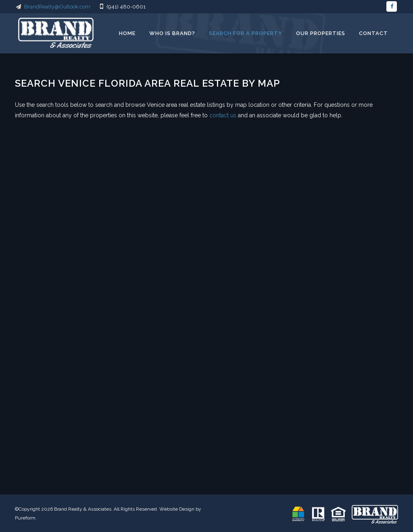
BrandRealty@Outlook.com (53, 7)
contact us (223, 115)
